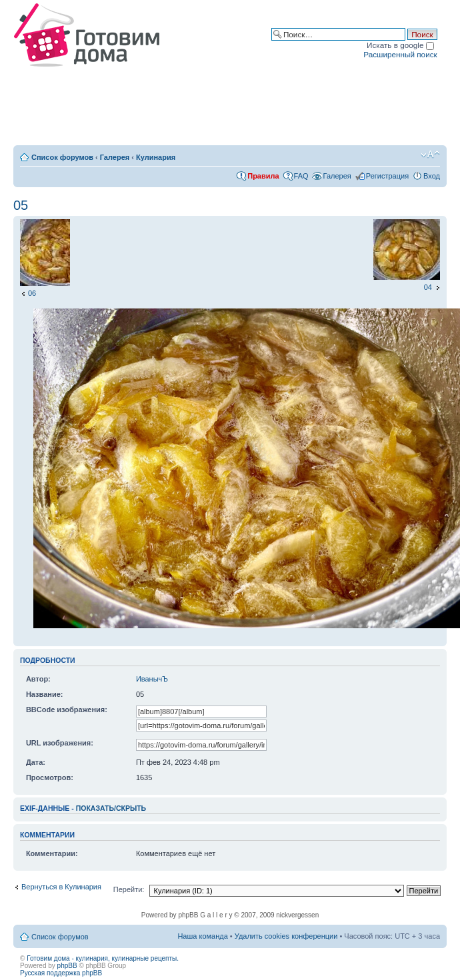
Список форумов (62, 157)
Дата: (36, 762)
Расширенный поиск (400, 54)
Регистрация (387, 176)
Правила (263, 176)
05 (21, 205)
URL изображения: (60, 743)
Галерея (115, 157)
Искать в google (400, 45)
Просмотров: (50, 777)
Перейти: (129, 889)
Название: (45, 694)
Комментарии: (52, 853)
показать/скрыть (111, 808)
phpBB (67, 966)
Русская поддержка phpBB (61, 973)
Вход (432, 176)
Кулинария (156, 157)
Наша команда (202, 936)
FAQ (301, 176)
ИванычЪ (152, 679)
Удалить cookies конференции (286, 936)
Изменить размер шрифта (430, 155)
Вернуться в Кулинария (61, 887)
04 (428, 287)
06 (32, 293)
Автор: (38, 679)
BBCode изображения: (67, 710)
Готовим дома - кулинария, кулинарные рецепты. (103, 958)
